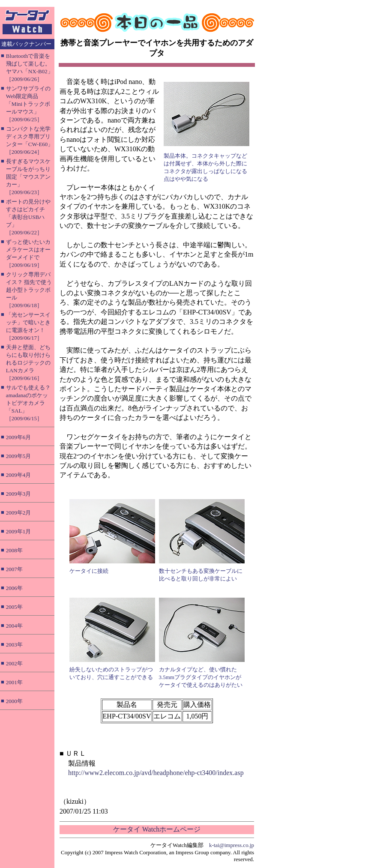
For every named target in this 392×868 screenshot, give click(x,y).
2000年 (14, 701)
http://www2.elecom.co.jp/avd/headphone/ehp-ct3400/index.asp (156, 773)
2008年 (14, 550)
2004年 (14, 626)
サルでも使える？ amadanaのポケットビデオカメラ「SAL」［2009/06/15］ (28, 403)
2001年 (14, 682)
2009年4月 (19, 475)
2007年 (14, 569)
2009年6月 (19, 437)
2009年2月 (19, 513)
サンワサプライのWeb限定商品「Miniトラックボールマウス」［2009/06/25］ (28, 104)
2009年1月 (19, 531)
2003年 (14, 645)
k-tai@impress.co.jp (232, 845)
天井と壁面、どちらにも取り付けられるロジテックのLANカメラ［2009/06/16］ (28, 363)
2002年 (14, 663)
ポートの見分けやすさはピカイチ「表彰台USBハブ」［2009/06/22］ (28, 217)
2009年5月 (19, 456)
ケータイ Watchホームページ (157, 829)
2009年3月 (19, 494)
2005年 (14, 607)
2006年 (14, 588)
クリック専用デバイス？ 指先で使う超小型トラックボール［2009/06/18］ (29, 290)
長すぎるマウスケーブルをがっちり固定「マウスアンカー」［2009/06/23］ (28, 177)
